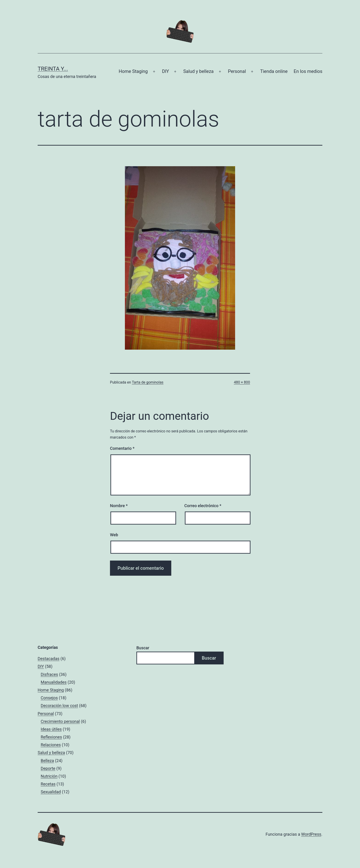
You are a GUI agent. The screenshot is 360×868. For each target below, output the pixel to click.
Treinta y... (53, 69)
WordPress (311, 834)
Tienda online (274, 71)
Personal (237, 71)
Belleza (47, 761)
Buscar (143, 648)
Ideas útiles (51, 729)
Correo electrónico (203, 506)
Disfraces (49, 674)
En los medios (308, 71)
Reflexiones (51, 737)
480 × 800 (242, 382)
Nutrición (49, 776)
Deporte (48, 768)
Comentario (122, 448)
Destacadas (49, 659)
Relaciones (51, 745)
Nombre (119, 506)
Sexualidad (51, 792)
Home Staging (133, 71)
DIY (166, 71)
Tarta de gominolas (148, 382)
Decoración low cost (59, 706)
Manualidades (54, 682)
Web (114, 535)
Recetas (48, 784)
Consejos (49, 698)
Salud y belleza (198, 71)
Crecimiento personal (60, 721)
